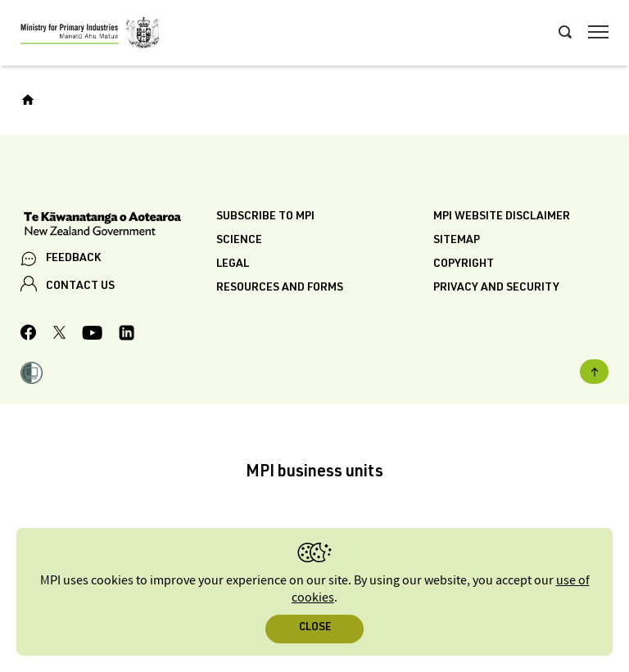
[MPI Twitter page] (59, 335)
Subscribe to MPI (265, 217)
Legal (233, 264)
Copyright (464, 264)
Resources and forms (280, 288)
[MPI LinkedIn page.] (127, 335)
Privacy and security (496, 288)
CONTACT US (80, 286)
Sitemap (457, 241)
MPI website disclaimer (502, 217)
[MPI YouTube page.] (92, 335)
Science (239, 241)
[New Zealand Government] (118, 226)
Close (315, 628)
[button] (32, 375)
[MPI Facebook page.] (29, 335)
